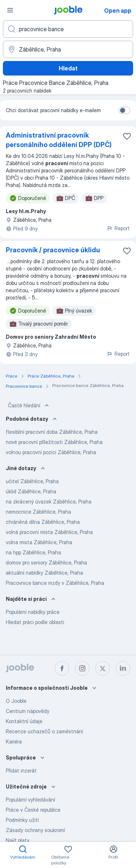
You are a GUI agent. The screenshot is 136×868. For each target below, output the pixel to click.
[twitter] (103, 668)
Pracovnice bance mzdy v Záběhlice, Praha (55, 583)
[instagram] (82, 668)
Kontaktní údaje (24, 721)
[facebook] (62, 668)
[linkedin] (123, 668)
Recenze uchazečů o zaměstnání (44, 731)
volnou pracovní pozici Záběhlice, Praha (51, 452)
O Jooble (16, 701)
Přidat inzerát (21, 771)
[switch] (124, 110)
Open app (118, 11)
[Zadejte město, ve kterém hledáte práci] (68, 49)
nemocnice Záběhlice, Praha (38, 512)
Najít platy (18, 840)
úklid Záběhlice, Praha (31, 491)
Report (118, 228)
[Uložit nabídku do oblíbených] (127, 136)
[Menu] (10, 10)
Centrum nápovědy (28, 711)
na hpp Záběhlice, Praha (33, 552)
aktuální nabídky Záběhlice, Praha (44, 573)
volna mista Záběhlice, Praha (39, 542)
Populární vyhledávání (30, 800)
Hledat (68, 68)
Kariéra (14, 741)
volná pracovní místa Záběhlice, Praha (49, 532)
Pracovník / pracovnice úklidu (53, 250)
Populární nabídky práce (33, 612)
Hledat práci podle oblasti (35, 622)
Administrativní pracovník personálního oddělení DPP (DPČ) (59, 140)
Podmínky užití (22, 820)
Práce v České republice (33, 810)
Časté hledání (29, 406)
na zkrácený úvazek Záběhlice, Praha (49, 502)
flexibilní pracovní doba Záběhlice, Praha (52, 432)
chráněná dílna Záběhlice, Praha (43, 522)
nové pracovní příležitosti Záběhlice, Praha (54, 442)
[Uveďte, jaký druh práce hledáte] (68, 29)
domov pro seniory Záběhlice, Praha (46, 563)
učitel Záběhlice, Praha (32, 481)
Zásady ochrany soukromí (35, 830)
